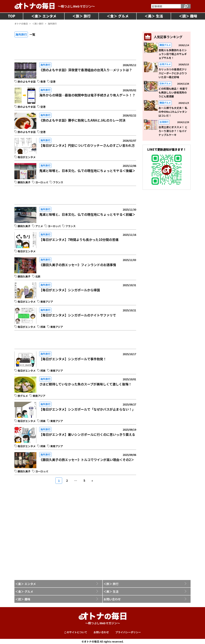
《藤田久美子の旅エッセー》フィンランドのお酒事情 (78, 265)
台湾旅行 (164, 122)
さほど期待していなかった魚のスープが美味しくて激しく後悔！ (85, 384)
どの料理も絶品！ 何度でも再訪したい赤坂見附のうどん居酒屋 (173, 92)
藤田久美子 (24, 182)
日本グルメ (165, 83)
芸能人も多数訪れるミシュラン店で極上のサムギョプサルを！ (173, 54)
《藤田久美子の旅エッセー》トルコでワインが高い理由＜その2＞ (87, 460)
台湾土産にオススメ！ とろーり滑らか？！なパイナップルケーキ (173, 131)
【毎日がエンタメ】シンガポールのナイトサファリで (78, 315)
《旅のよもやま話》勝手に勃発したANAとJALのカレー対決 (82, 120)
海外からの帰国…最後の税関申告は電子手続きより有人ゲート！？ (87, 95)
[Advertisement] (75, 51)
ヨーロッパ (42, 182)
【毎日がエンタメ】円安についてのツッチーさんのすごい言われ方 (87, 145)
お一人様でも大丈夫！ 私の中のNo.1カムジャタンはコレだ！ (173, 112)
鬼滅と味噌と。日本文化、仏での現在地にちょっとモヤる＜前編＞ (87, 214)
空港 (53, 81)
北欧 (38, 276)
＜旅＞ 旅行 (111, 584)
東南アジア (47, 302)
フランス (58, 182)
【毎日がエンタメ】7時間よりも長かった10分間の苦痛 (79, 240)
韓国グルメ (165, 45)
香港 (43, 81)
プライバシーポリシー (128, 632)
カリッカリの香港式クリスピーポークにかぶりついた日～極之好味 (173, 73)
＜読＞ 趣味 (23, 599)
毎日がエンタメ (27, 157)
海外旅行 (45, 65)
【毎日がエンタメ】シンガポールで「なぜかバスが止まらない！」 (87, 409)
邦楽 (43, 327)
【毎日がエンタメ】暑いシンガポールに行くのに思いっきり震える (87, 434)
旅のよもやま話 (27, 81)
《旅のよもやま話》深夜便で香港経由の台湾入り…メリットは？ (86, 70)
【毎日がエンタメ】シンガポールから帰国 (70, 290)
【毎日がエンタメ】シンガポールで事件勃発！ (73, 359)
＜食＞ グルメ (24, 591)
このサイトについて (76, 632)
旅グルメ (23, 396)
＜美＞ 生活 (111, 591)
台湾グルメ (165, 64)
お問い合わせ (112, 599)
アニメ (39, 226)
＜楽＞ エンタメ (26, 584)
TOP (12, 16)
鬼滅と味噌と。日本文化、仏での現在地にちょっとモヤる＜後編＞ (87, 171)
